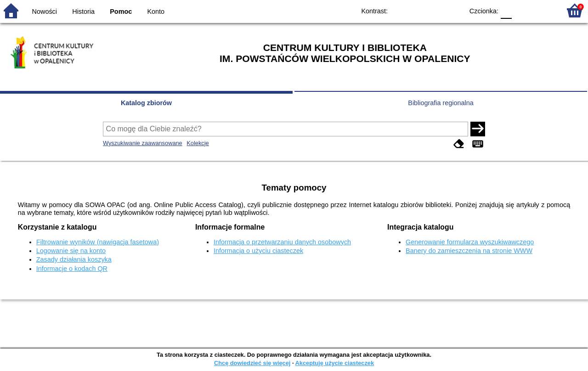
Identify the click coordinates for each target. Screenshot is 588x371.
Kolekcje (198, 143)
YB (435, 10)
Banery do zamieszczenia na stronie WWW (469, 251)
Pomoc (121, 11)
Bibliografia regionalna (441, 103)
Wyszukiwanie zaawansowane (143, 143)
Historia (83, 11)
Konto (156, 11)
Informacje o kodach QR (72, 269)
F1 (522, 10)
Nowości (45, 11)
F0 (506, 10)
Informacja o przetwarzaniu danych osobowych (282, 242)
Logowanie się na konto (71, 251)
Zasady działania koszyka (74, 259)
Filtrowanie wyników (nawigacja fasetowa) (98, 242)
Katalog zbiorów (146, 103)
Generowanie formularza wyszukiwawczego (470, 242)
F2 (543, 10)
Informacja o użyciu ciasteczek (258, 251)
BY (454, 10)
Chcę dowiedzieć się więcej (252, 363)
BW (417, 10)
